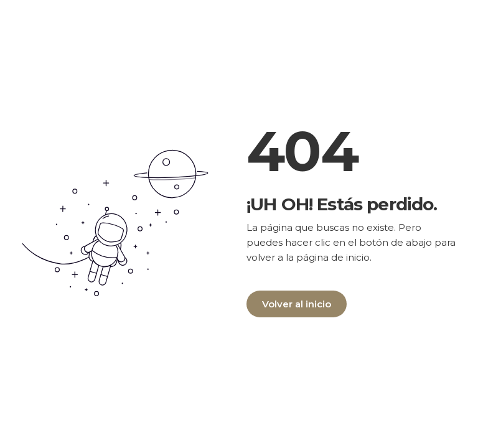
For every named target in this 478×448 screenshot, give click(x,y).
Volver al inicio (297, 304)
